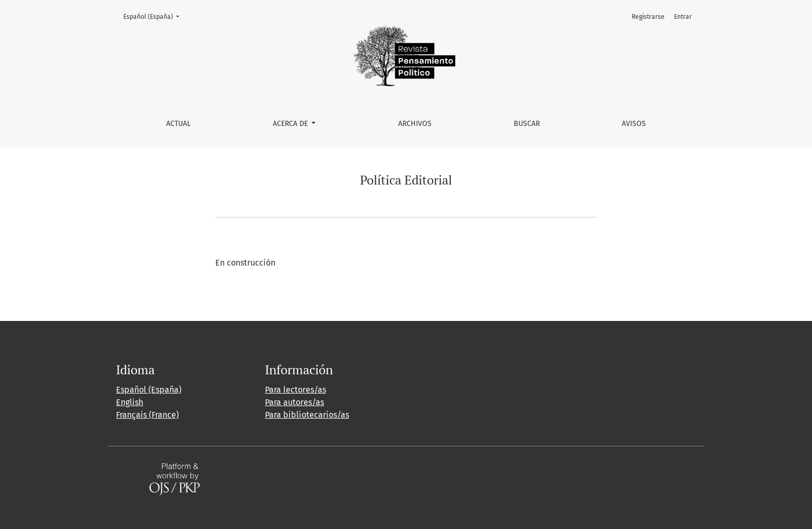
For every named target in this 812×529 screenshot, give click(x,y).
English (130, 402)
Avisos (634, 124)
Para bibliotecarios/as (307, 415)
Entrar (683, 17)
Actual (178, 124)
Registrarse (648, 17)
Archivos (415, 124)
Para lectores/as (295, 390)
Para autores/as (294, 402)
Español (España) (154, 16)
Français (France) (147, 415)
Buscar (527, 124)
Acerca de (291, 124)
